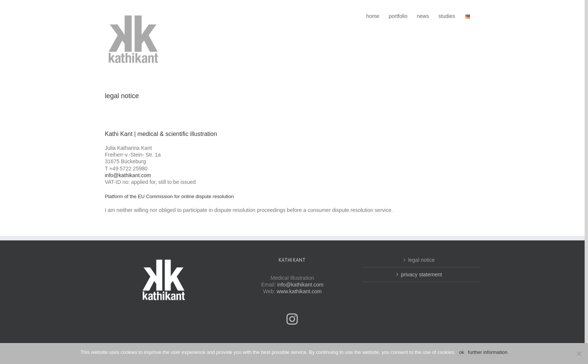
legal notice (421, 260)
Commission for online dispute (178, 196)
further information (488, 352)
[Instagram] (292, 319)
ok (462, 352)
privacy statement (421, 274)
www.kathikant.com (299, 291)
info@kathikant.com (128, 175)
